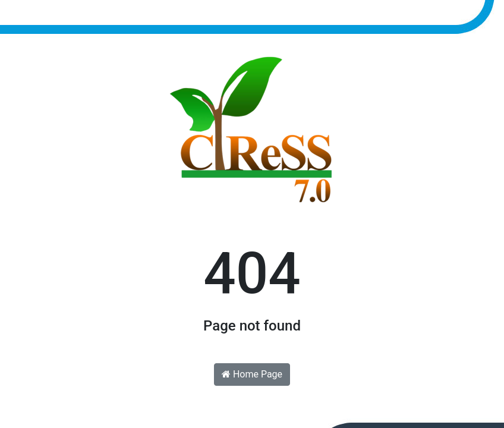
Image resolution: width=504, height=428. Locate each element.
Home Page (252, 374)
